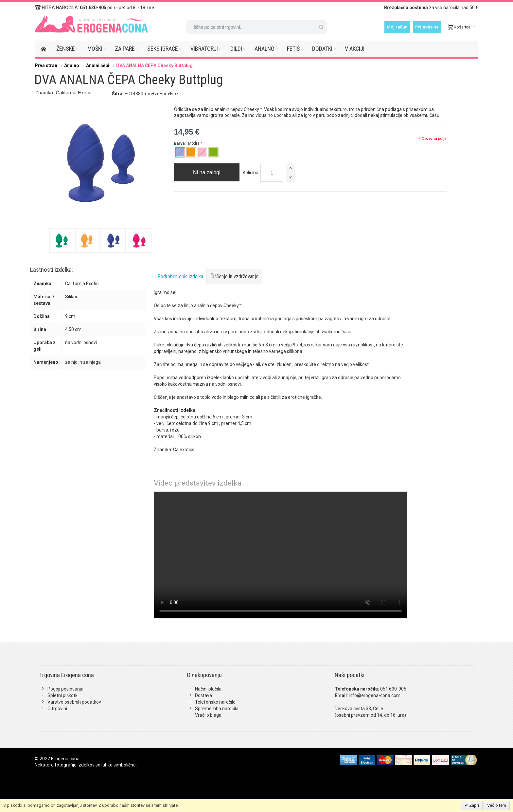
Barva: (187, 143)
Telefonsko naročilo (215, 702)
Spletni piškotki (63, 695)
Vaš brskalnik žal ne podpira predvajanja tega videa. (281, 555)
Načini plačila (208, 689)
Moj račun (397, 27)
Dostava (203, 695)
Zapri (474, 805)
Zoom (101, 163)
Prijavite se (427, 27)
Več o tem (497, 805)
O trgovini (57, 709)
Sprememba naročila (217, 709)
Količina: (251, 173)
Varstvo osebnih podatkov (74, 702)
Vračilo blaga (208, 715)
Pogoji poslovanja (65, 689)
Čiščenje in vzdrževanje (234, 277)
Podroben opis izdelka (180, 277)
